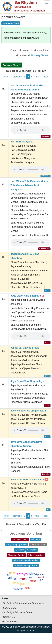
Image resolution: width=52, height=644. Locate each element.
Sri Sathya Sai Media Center (18, 612)
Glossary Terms (39, 55)
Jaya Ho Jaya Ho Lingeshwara (28, 411)
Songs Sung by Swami (17, 544)
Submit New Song (36, 555)
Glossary (19, 550)
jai (8, 575)
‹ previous (17, 77)
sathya (22, 574)
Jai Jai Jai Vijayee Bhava (25, 348)
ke (22, 589)
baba (12, 573)
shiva (33, 574)
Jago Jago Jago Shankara (27, 296)
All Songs (36, 539)
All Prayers (32, 550)
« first (6, 77)
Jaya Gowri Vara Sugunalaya (27, 381)
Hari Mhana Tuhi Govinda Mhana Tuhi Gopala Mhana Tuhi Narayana (30, 185)
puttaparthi (28, 584)
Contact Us (9, 617)
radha (33, 581)
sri (30, 577)
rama (24, 579)
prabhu (41, 575)
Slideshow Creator (16, 555)
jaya (15, 582)
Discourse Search (20, 539)
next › (38, 77)
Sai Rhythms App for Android (26, 560)
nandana (17, 589)
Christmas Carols (38, 544)
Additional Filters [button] (11, 65)
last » (46, 77)
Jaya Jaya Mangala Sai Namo (29, 480)
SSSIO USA (9, 608)
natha (27, 588)
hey (40, 579)
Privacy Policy (10, 622)
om (15, 579)
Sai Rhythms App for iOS (26, 566)
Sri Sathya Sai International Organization (24, 603)
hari (9, 578)
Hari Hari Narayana (22, 142)
